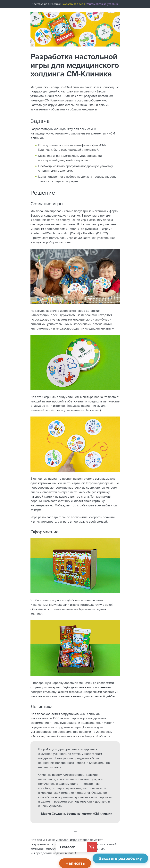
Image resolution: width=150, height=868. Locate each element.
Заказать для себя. (74, 4)
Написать (75, 863)
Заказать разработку (120, 858)
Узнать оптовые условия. (102, 4)
